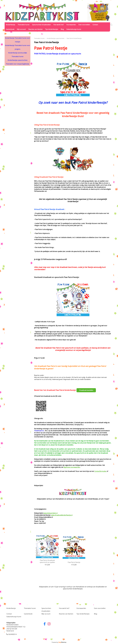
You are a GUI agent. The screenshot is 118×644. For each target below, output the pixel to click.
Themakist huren (24, 25)
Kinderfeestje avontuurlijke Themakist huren (18, 55)
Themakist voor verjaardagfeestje (18, 64)
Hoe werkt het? (59, 25)
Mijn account (21, 29)
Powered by (59, 642)
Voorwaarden (71, 25)
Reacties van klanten (35, 29)
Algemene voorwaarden (72, 467)
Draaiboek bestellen (86, 390)
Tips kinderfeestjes (52, 29)
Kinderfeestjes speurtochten (18, 60)
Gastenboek (10, 29)
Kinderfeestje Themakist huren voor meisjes (18, 40)
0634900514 (12, 634)
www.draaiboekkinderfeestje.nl (62, 515)
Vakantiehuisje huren (74, 29)
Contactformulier (100, 471)
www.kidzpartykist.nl (50, 513)
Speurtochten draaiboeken (41, 25)
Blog (62, 29)
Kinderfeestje (11, 25)
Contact (95, 25)
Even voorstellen (84, 25)
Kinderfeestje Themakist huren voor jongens (18, 47)
